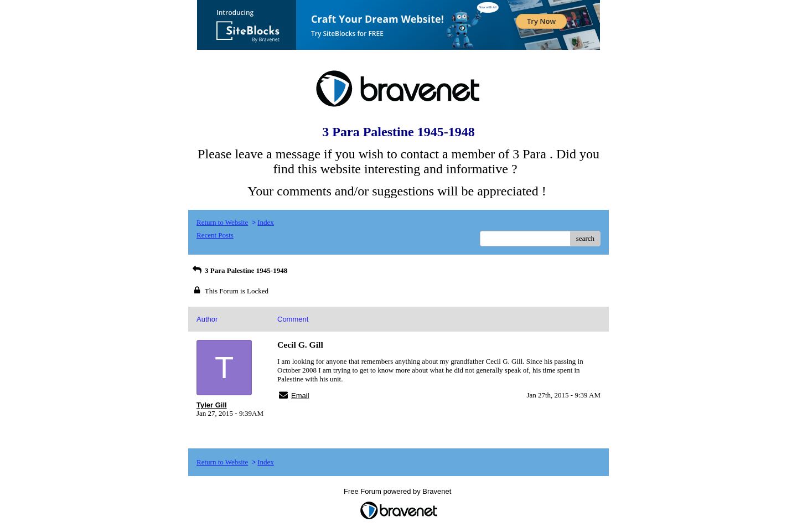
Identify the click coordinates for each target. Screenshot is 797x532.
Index (266, 222)
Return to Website (222, 222)
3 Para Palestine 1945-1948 (239, 270)
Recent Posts (215, 235)
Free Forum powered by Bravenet (398, 491)
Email (300, 396)
